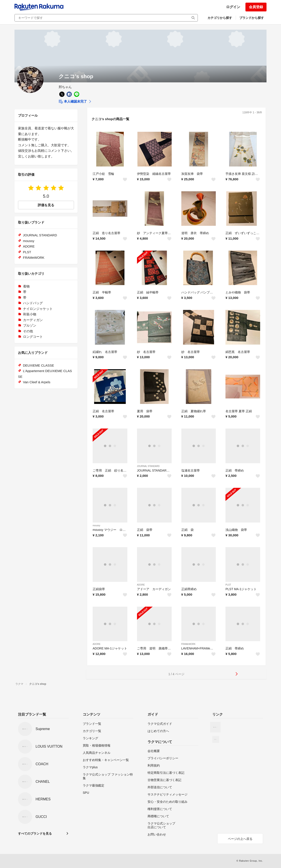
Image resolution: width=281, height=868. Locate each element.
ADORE (141, 585)
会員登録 (256, 7)
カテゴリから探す (220, 18)
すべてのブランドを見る (35, 834)
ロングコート (33, 337)
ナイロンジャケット (38, 309)
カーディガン (33, 320)
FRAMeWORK (188, 644)
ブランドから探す (252, 18)
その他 (28, 331)
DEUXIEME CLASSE (39, 365)
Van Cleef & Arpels (37, 382)
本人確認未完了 (73, 102)
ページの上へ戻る (240, 839)
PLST (228, 585)
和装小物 (30, 314)
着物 (26, 286)
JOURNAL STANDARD (148, 466)
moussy (96, 525)
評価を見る (46, 205)
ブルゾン (30, 325)
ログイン (233, 7)
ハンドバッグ (33, 303)
